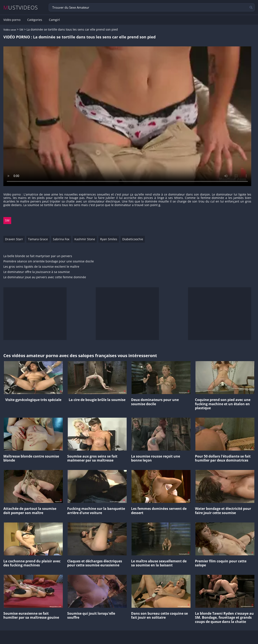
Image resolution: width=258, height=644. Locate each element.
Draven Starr (14, 239)
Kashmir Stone (85, 239)
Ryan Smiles (109, 239)
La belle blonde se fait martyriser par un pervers (38, 256)
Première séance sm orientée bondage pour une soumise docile (49, 261)
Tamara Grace (38, 239)
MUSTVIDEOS (21, 7)
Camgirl (54, 20)
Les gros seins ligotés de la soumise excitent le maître (41, 267)
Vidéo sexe (10, 30)
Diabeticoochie (133, 239)
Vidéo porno (12, 20)
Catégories (35, 20)
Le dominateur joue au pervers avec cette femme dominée (45, 277)
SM (21, 30)
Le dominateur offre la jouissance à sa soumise (37, 272)
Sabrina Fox (61, 239)
